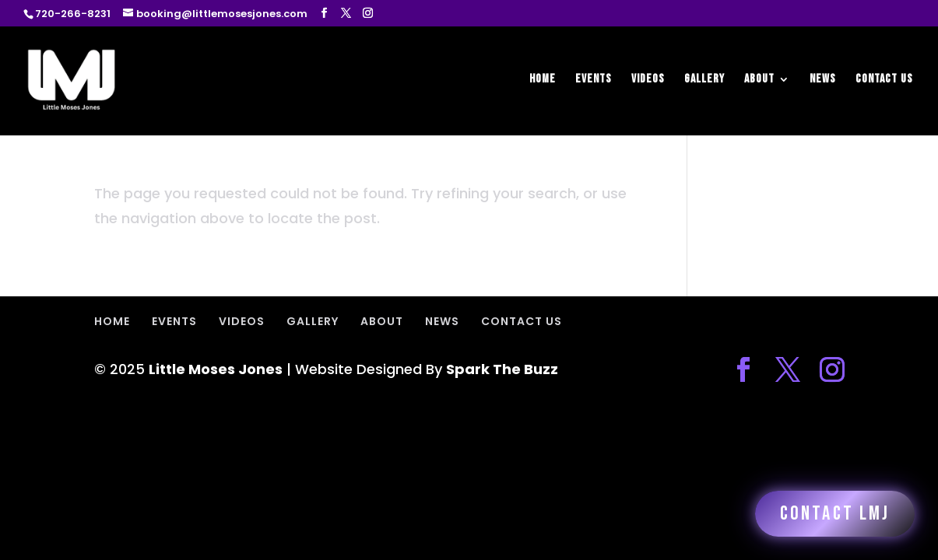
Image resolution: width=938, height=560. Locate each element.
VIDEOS (648, 80)
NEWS (823, 80)
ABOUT (759, 80)
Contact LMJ (835, 514)
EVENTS (594, 80)
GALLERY (704, 80)
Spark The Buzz (502, 369)
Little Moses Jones (216, 369)
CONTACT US (884, 80)
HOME (543, 80)
